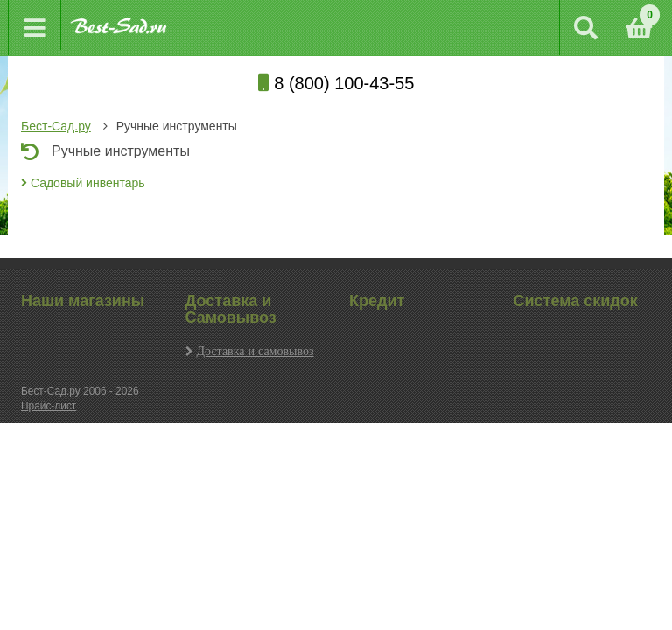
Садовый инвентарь (83, 183)
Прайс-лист (49, 406)
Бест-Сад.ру (56, 126)
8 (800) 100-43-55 (336, 83)
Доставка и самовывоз (255, 351)
